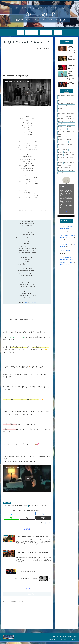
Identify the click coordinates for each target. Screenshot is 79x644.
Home (52, 639)
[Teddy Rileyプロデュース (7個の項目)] (66, 137)
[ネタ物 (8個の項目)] (71, 129)
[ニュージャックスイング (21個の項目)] (66, 101)
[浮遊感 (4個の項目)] (71, 165)
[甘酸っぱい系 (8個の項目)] (71, 132)
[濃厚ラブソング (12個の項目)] (70, 116)
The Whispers (7, 502)
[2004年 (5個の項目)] (67, 155)
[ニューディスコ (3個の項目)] (70, 173)
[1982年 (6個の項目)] (71, 145)
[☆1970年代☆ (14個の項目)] (62, 114)
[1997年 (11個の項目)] (72, 119)
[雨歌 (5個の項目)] (73, 155)
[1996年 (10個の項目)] (72, 121)
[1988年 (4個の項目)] (60, 163)
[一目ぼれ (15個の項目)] (72, 106)
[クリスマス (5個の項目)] (71, 158)
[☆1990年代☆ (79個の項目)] (62, 96)
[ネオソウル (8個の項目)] (62, 129)
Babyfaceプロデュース (22, 506)
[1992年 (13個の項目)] (61, 116)
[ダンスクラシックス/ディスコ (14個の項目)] (66, 111)
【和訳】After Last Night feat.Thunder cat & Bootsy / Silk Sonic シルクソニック (67, 260)
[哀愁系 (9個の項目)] (71, 127)
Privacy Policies (68, 639)
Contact (75, 639)
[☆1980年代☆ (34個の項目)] (66, 98)
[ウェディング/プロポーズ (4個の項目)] (66, 168)
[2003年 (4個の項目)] (72, 170)
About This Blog (59, 639)
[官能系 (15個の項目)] (66, 109)
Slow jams (32, 506)
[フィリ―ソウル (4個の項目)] (70, 160)
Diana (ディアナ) (66, 186)
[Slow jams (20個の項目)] (62, 103)
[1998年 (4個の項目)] (66, 163)
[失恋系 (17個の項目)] (65, 106)
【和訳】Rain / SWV (65, 244)
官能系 (37, 506)
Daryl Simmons (32, 302)
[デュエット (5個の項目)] (62, 158)
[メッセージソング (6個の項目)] (63, 150)
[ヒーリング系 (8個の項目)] (62, 132)
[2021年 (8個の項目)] (66, 134)
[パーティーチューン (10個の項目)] (70, 124)
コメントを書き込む (27, 596)
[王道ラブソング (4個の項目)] (63, 170)
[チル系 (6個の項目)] (72, 150)
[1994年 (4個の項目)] (72, 163)
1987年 (14, 506)
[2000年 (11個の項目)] (67, 119)
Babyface (26, 302)
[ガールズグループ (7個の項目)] (63, 142)
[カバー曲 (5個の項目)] (61, 160)
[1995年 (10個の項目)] (62, 127)
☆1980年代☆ (7, 506)
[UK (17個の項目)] (60, 106)
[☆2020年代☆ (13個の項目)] (71, 114)
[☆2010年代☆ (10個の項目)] (63, 121)
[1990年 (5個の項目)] (61, 155)
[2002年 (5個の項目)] (72, 152)
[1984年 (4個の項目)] (62, 165)
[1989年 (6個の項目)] (62, 147)
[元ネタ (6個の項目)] (72, 142)
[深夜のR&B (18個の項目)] (71, 103)
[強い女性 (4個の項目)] (61, 173)
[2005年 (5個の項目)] (60, 152)
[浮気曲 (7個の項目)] (71, 140)
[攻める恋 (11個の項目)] (61, 119)
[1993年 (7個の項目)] (62, 140)
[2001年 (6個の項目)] (71, 147)
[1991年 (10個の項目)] (60, 124)
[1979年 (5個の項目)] (66, 152)
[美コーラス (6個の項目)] (62, 145)
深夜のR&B (44, 506)
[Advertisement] (27, 61)
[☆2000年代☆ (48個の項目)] (71, 96)
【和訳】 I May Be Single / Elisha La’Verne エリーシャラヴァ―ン (68, 229)
